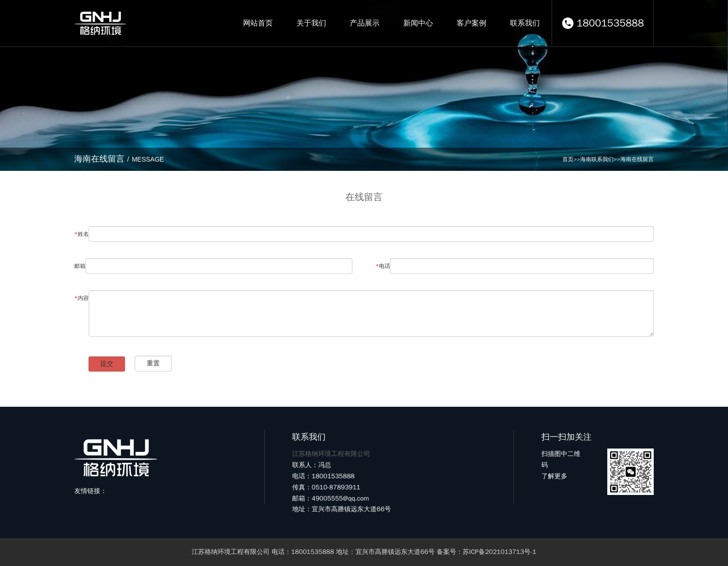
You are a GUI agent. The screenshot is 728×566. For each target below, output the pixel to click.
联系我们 (525, 23)
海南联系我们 (597, 159)
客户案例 (471, 23)
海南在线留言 (637, 159)
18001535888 (610, 23)
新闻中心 (418, 23)
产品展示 (364, 23)
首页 (568, 159)
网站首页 (258, 23)
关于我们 (311, 23)
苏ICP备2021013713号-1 (500, 552)
